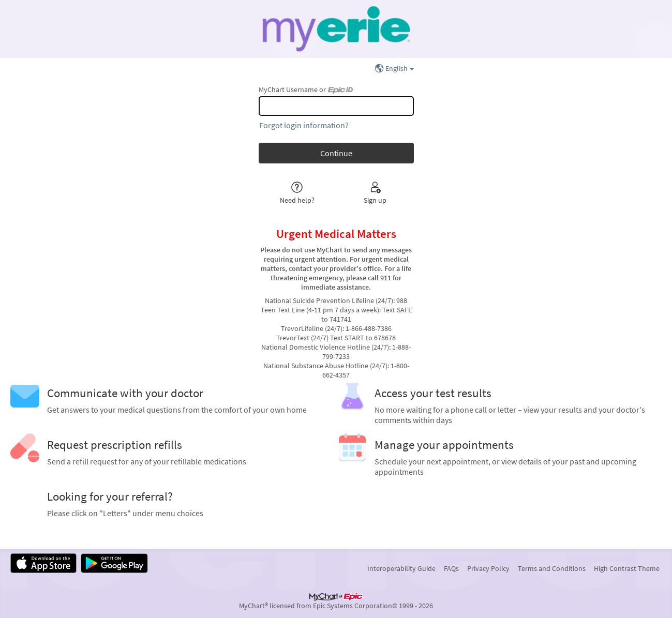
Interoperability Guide (401, 568)
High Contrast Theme (627, 568)
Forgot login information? (304, 125)
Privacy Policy (488, 568)
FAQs (451, 568)
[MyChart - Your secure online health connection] (336, 29)
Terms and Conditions (552, 568)
